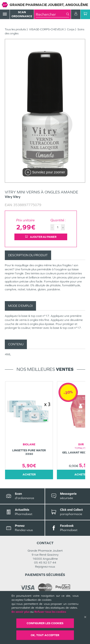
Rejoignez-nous (45, 567)
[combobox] (51, 14)
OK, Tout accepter (45, 635)
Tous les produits (15, 29)
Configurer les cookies (45, 623)
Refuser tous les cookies (50, 612)
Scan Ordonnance (22, 14)
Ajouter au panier (41, 237)
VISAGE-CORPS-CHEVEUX (46, 29)
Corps (71, 29)
